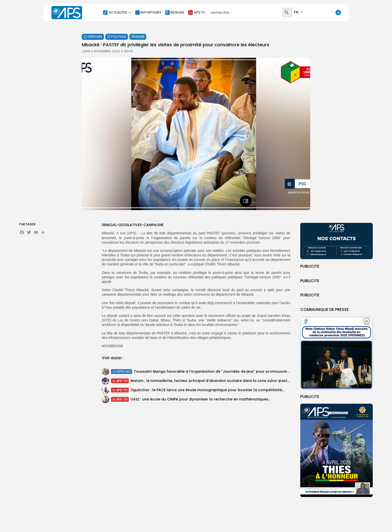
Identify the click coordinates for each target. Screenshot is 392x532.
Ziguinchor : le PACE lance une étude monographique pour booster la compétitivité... (207, 391)
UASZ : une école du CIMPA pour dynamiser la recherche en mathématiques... (200, 400)
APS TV (197, 12)
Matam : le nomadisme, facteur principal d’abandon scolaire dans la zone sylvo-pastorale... (215, 381)
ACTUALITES (117, 12)
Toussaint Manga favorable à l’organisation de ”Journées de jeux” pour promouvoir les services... (223, 372)
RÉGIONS (175, 12)
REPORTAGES (148, 12)
